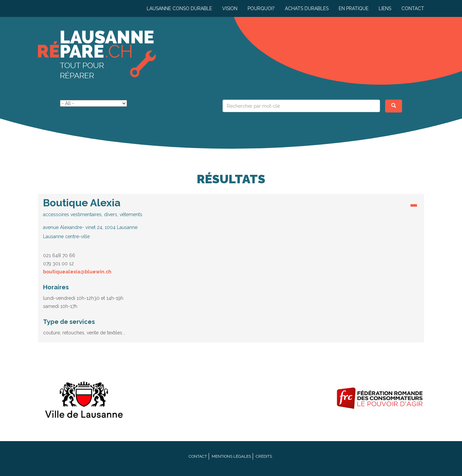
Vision (230, 8)
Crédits (264, 456)
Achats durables (307, 8)
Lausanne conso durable (179, 8)
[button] (231, 218)
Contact (413, 8)
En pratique (354, 8)
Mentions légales (231, 456)
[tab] (231, 220)
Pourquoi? (261, 8)
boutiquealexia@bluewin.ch (77, 272)
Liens (385, 8)
